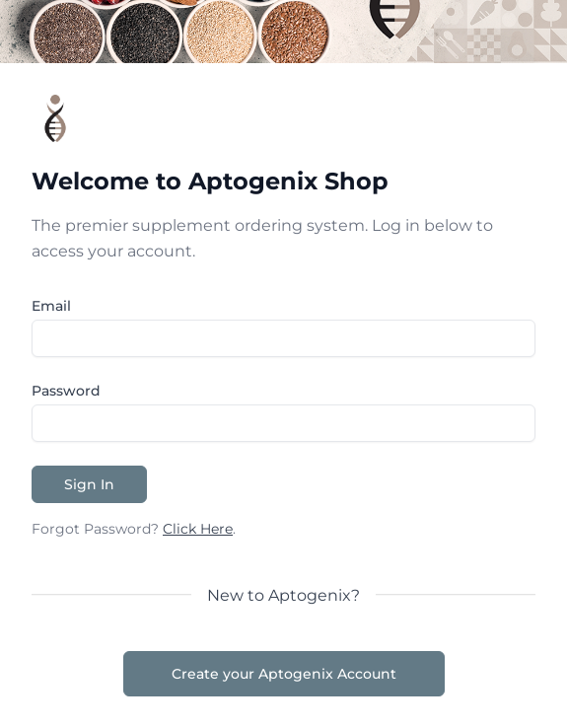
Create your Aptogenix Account (284, 674)
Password (66, 391)
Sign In (89, 484)
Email (51, 306)
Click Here (198, 529)
